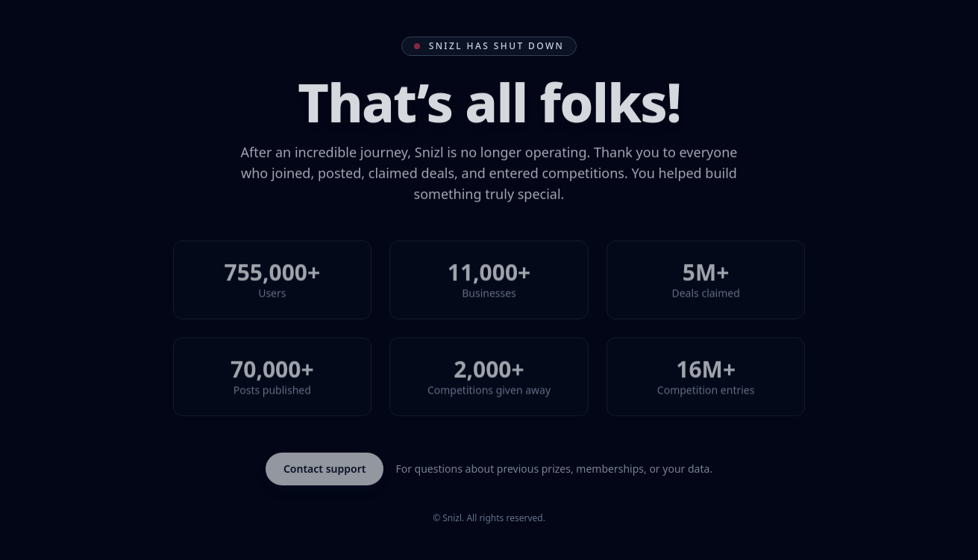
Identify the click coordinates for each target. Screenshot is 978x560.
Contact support (325, 469)
